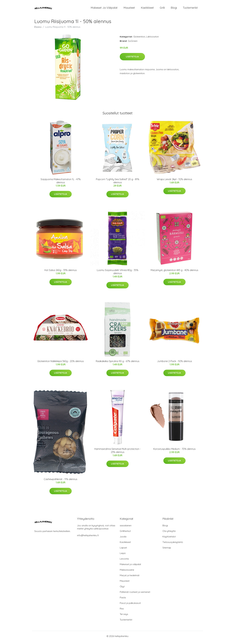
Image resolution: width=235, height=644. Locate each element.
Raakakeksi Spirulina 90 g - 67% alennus (118, 364)
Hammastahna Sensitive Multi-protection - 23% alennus (117, 453)
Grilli (162, 9)
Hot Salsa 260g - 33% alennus (61, 273)
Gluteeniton (139, 39)
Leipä (123, 556)
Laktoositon (152, 39)
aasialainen (126, 528)
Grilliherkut (125, 534)
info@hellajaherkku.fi (88, 538)
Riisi (122, 611)
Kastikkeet (147, 9)
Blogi (174, 9)
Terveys (124, 617)
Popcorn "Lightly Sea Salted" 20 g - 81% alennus (118, 183)
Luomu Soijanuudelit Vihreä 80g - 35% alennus (118, 274)
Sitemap (167, 550)
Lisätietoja (132, 59)
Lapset (123, 550)
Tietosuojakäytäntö (173, 545)
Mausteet (129, 9)
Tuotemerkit (190, 9)
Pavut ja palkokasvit (130, 606)
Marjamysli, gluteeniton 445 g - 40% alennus (174, 273)
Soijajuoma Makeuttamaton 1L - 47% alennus (61, 183)
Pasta (123, 600)
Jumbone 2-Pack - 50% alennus (175, 364)
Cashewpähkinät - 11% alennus (61, 482)
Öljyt (122, 589)
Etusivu (38, 29)
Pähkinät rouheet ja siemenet (135, 595)
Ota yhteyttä (169, 534)
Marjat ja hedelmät (130, 578)
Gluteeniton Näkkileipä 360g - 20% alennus (61, 364)
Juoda (123, 539)
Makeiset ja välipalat (104, 9)
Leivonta (124, 561)
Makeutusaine (127, 573)
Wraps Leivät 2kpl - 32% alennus (174, 182)
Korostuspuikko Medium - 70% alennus (174, 451)
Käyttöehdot (169, 539)
